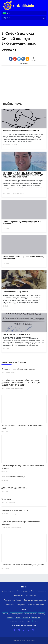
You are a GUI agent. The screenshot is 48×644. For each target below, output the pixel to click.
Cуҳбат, (15, 193)
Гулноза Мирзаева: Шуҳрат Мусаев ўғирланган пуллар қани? (22, 223)
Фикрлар (10, 617)
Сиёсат (14, 145)
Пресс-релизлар (15, 527)
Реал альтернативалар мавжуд (15, 292)
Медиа (29, 621)
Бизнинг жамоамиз (39, 591)
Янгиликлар (21, 193)
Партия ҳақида (23, 591)
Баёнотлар (36, 617)
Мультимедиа (31, 595)
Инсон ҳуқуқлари (16, 614)
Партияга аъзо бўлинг (12, 600)
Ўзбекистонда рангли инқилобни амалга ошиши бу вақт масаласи (23, 258)
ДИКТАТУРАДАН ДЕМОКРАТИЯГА (16, 334)
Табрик (18, 617)
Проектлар (10, 605)
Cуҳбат (22, 621)
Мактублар (26, 617)
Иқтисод (13, 514)
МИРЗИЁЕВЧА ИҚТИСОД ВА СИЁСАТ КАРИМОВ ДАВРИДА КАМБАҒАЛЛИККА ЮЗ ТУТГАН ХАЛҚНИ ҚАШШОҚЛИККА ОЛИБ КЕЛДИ (23, 175)
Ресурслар (21, 605)
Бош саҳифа (9, 591)
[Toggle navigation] (4, 23)
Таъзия (12, 503)
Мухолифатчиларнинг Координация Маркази (21, 131)
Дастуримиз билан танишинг (35, 600)
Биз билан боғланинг (36, 605)
